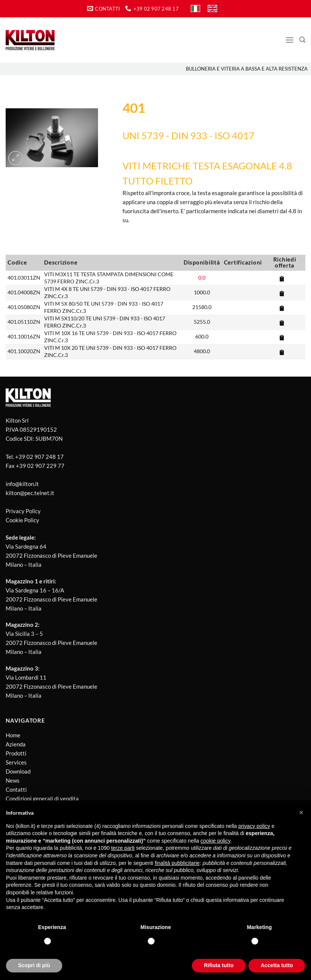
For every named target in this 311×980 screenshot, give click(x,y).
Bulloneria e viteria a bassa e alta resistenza (247, 69)
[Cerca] (302, 40)
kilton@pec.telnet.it (30, 493)
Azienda (16, 744)
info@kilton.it (22, 484)
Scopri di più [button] (34, 965)
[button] (301, 812)
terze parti (123, 848)
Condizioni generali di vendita (42, 798)
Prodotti (16, 753)
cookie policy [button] (215, 841)
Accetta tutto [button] (277, 965)
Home (13, 735)
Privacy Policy (23, 511)
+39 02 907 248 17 (39, 457)
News (13, 780)
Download (18, 771)
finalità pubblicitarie (177, 863)
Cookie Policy (22, 520)
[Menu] (290, 40)
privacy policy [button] (254, 826)
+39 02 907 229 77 (40, 466)
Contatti (16, 789)
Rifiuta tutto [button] (219, 965)
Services (16, 762)
